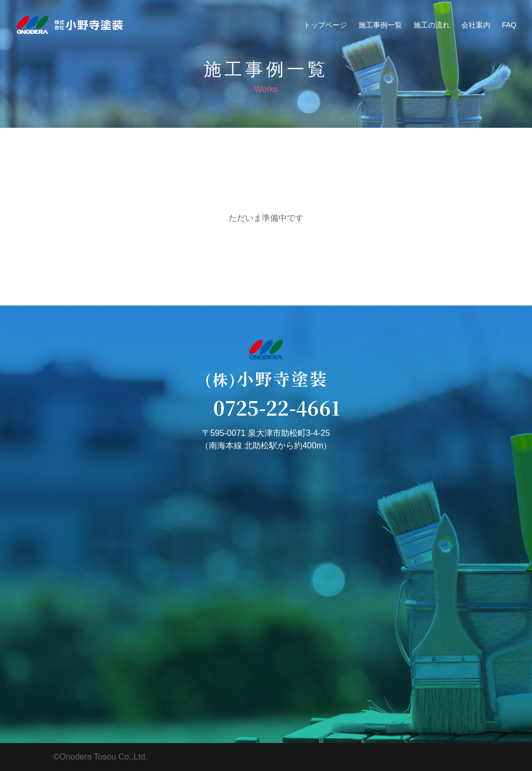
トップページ (325, 25)
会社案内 (476, 25)
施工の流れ (432, 25)
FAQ (509, 25)
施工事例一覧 (380, 25)
